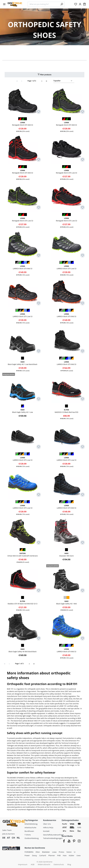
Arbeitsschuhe (30, 827)
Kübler (72, 855)
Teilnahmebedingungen (53, 838)
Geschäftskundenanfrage (53, 835)
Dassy (35, 855)
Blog (69, 864)
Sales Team (7, 830)
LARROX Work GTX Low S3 (67, 267)
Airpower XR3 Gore (67, 554)
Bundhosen (29, 831)
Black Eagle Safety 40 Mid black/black (23, 650)
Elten (38, 852)
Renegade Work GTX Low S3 (67, 172)
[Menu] (4, 4)
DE (4, 838)
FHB (59, 855)
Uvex (79, 855)
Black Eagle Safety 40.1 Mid (67, 602)
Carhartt (43, 855)
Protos (61, 852)
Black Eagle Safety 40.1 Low (23, 411)
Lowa (54, 852)
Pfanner (52, 855)
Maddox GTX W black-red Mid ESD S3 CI (23, 602)
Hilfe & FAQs (48, 827)
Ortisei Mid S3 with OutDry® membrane (23, 554)
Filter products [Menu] (44, 74)
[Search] (62, 4)
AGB (33, 864)
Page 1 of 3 (32, 81)
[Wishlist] (76, 4)
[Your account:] (80, 4)
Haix (65, 855)
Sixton (69, 852)
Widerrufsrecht (44, 864)
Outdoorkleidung (32, 838)
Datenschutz (59, 864)
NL (18, 838)
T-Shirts (28, 835)
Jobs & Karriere (8, 834)
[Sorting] (64, 81)
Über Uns (47, 824)
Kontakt (46, 831)
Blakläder (46, 852)
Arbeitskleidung (31, 824)
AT (9, 838)
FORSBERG (29, 852)
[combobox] (43, 4)
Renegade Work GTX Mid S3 (22, 124)
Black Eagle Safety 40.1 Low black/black (22, 363)
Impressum (23, 864)
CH (13, 838)
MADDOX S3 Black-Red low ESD (66, 411)
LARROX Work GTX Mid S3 (23, 267)
